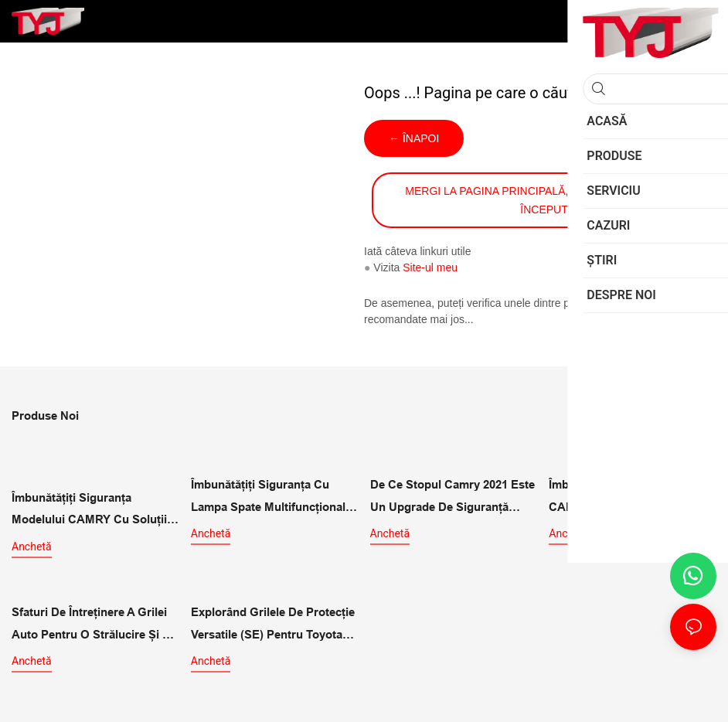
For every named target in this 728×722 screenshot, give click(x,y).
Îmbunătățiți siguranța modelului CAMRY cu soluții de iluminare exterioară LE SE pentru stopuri (93, 508)
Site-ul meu (430, 267)
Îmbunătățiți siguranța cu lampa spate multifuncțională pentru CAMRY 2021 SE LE (271, 496)
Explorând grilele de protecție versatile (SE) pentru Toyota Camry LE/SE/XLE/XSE (273, 621)
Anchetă (32, 543)
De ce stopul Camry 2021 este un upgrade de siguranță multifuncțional (452, 496)
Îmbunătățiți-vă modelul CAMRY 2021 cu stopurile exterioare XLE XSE (619, 496)
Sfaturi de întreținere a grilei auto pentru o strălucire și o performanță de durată (92, 621)
